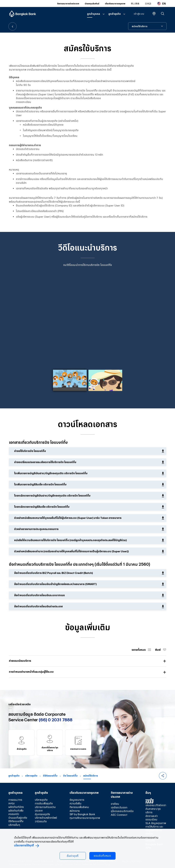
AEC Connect (119, 815)
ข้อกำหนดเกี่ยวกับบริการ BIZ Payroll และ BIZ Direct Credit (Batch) (53, 573)
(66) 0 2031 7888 (56, 720)
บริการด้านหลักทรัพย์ (46, 818)
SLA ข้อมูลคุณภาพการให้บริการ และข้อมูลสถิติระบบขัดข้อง (156, 828)
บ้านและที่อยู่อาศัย (18, 818)
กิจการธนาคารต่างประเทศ (68, 4)
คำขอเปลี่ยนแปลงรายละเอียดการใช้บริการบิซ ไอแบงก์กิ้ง (45, 462)
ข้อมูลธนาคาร (77, 800)
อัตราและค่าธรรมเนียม (151, 818)
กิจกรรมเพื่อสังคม (79, 807)
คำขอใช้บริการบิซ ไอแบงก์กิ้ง (30, 451)
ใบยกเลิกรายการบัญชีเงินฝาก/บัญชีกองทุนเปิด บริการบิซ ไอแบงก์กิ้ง (52, 496)
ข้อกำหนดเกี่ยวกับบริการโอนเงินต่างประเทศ (38, 606)
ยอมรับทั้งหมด (102, 856)
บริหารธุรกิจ (31, 776)
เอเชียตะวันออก (119, 807)
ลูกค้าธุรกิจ (115, 14)
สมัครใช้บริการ (91, 776)
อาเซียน (115, 804)
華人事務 (135, 4)
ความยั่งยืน (76, 803)
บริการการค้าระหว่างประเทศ (45, 809)
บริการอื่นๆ (14, 825)
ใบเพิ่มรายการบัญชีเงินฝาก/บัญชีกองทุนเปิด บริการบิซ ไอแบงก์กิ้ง (51, 473)
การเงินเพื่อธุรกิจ (44, 803)
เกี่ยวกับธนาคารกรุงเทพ (115, 4)
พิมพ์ (158, 650)
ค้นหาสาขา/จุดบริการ (153, 811)
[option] (88, 320)
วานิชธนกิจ (41, 821)
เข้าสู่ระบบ (139, 14)
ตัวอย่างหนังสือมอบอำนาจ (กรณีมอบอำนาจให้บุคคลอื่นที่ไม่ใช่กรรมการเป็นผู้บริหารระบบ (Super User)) (71, 551)
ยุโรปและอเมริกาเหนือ (122, 811)
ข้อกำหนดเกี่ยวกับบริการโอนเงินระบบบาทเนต (40, 595)
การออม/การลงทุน (15, 802)
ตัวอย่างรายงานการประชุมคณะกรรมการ (36, 529)
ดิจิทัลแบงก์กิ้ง (50, 776)
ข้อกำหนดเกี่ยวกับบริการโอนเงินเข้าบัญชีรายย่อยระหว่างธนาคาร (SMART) (55, 584)
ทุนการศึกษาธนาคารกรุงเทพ (85, 818)
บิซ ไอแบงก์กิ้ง (70, 776)
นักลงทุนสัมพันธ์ (92, 4)
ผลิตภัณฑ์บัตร (16, 807)
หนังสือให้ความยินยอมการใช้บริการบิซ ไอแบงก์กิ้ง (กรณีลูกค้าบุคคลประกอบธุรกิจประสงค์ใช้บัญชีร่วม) (70, 540)
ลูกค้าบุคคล (94, 14)
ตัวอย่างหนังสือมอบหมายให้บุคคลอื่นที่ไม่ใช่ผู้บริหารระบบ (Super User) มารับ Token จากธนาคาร (68, 518)
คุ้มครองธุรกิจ (42, 814)
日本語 (148, 4)
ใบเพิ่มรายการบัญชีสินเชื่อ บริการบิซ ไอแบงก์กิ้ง (40, 484)
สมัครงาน (75, 811)
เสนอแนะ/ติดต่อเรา (156, 805)
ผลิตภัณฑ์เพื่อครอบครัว (16, 812)
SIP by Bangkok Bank (82, 814)
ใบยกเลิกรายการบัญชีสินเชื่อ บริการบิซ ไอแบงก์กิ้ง (42, 507)
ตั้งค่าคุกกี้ (73, 856)
